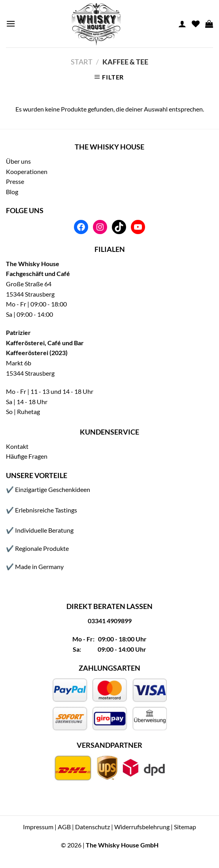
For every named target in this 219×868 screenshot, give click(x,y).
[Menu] (11, 24)
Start (82, 62)
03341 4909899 (110, 621)
